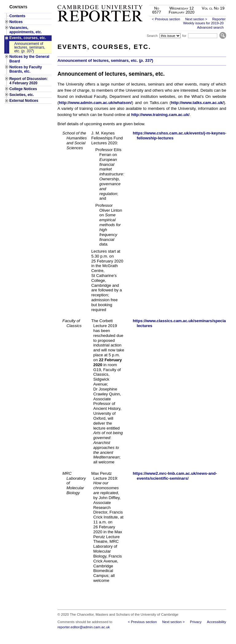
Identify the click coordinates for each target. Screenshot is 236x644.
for (184, 36)
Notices (16, 22)
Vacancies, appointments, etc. (26, 30)
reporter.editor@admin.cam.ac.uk (84, 627)
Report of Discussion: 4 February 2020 (28, 81)
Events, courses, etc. (28, 38)
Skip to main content (210, 2)
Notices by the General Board (29, 59)
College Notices (23, 89)
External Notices (24, 101)
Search (152, 36)
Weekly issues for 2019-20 (203, 23)
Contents (17, 16)
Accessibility (216, 622)
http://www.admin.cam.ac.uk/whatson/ (95, 103)
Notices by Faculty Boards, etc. (26, 69)
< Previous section (166, 19)
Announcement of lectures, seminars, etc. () (30, 47)
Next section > (196, 19)
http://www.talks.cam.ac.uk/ (197, 103)
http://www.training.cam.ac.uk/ (160, 115)
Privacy (196, 622)
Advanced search (210, 27)
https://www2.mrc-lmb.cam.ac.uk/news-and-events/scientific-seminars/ (175, 476)
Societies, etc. (22, 95)
